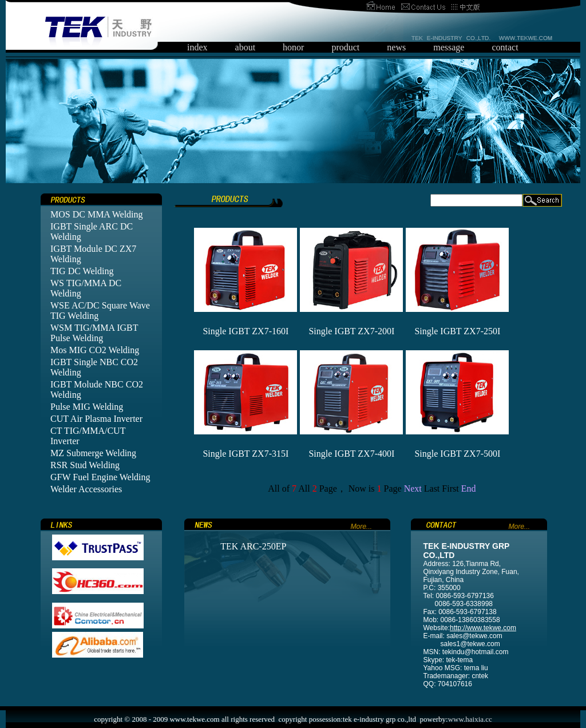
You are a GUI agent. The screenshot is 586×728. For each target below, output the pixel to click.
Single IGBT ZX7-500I (457, 454)
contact (505, 47)
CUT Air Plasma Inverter (96, 419)
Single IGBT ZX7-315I (246, 454)
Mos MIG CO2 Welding (95, 350)
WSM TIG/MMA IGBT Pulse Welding (94, 333)
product (345, 47)
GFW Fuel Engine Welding (100, 477)
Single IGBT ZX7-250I (457, 331)
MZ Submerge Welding (93, 453)
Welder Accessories (86, 489)
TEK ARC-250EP (253, 546)
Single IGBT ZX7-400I (351, 454)
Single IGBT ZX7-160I (246, 331)
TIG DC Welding (82, 271)
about (246, 47)
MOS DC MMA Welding (97, 214)
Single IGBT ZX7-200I (351, 331)
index (197, 47)
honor (293, 47)
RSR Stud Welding (85, 465)
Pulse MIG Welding (87, 407)
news (396, 47)
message (449, 47)
